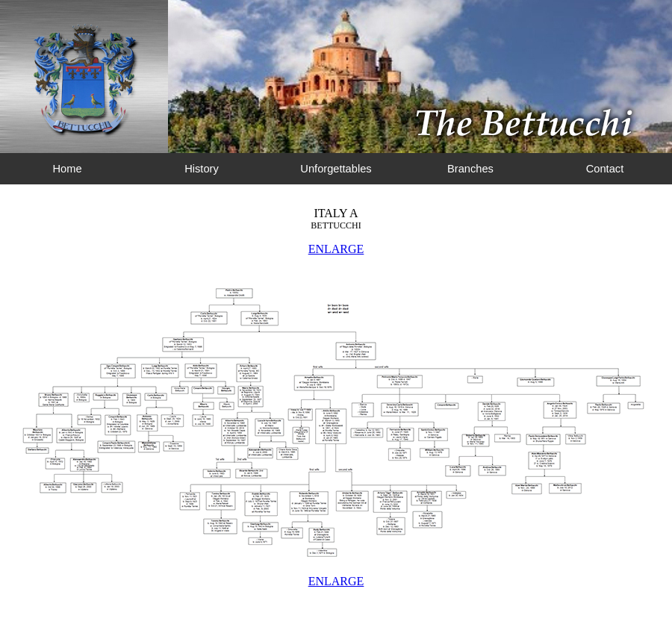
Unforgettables (336, 169)
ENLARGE (336, 249)
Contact (605, 169)
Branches (470, 169)
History (202, 169)
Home (67, 169)
